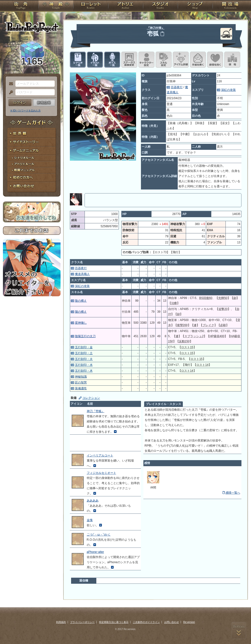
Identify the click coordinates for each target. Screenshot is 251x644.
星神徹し (81, 323)
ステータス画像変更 (129, 60)
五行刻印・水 (84, 365)
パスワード (10, 93)
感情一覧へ (233, 493)
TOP (21, 6)
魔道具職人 (82, 274)
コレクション (91, 398)
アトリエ (125, 6)
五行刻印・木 (84, 371)
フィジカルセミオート (101, 473)
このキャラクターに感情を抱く (215, 60)
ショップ (195, 6)
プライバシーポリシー (82, 622)
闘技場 (230, 6)
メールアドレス (10, 84)
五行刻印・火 (84, 359)
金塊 (90, 520)
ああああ (93, 501)
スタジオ (160, 6)
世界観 (32, 134)
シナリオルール (32, 158)
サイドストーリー (32, 142)
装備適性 (81, 388)
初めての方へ (32, 178)
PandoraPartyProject (32, 27)
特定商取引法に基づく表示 (114, 622)
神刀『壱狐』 (96, 411)
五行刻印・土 (84, 353)
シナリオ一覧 (78, 60)
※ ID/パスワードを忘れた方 (25, 111)
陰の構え (81, 301)
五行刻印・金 (84, 347)
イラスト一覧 (95, 60)
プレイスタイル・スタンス (163, 404)
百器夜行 (177, 87)
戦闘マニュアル (32, 170)
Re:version (189, 622)
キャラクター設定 (146, 60)
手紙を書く (198, 60)
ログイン (20, 103)
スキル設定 (164, 60)
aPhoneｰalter (95, 552)
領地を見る (232, 60)
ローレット (91, 6)
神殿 (56, 6)
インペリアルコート (100, 455)
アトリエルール (32, 164)
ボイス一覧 (112, 60)
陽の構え (81, 312)
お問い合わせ (32, 186)
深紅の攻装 (228, 90)
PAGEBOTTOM (239, 631)
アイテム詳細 (181, 60)
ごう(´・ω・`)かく (99, 535)
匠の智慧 (81, 382)
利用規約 (61, 622)
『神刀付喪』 (156, 28)
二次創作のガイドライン (146, 622)
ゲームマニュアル (32, 151)
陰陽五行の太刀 (85, 336)
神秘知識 (81, 377)
